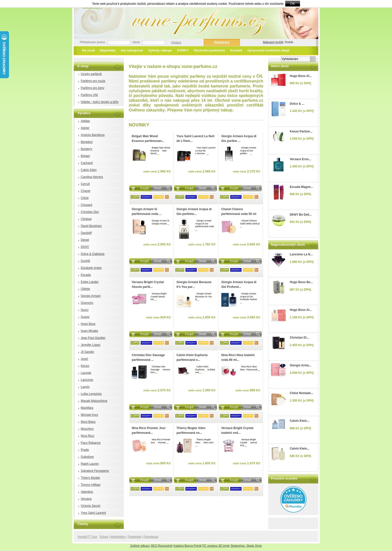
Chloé (85, 198)
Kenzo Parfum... (301, 131)
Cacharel (87, 163)
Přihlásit (176, 42)
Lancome (87, 380)
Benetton (87, 142)
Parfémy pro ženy (92, 88)
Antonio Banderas (93, 135)
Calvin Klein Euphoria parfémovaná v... (192, 357)
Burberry (86, 149)
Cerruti (85, 184)
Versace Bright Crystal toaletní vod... (237, 430)
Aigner (85, 128)
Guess (85, 317)
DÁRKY (183, 50)
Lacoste (86, 373)
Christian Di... (299, 338)
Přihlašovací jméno (92, 42)
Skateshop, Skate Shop (246, 546)
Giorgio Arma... (300, 365)
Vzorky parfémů (91, 74)
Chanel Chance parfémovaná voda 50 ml (239, 212)
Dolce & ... (297, 104)
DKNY (85, 247)
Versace (86, 499)
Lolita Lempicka (91, 394)
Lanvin (85, 387)
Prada (85, 450)
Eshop (104, 537)
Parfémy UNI (89, 95)
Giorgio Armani (91, 296)
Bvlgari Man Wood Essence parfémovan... (148, 139)
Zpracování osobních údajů (268, 50)
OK (293, 4)
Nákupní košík (273, 42)
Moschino (87, 429)
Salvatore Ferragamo (95, 471)
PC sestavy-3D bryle (216, 546)
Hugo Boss (88, 324)
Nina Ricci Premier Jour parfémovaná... (149, 430)
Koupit (144, 188)
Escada (86, 275)
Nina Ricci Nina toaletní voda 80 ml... (238, 357)
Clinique (86, 219)
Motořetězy (118, 537)
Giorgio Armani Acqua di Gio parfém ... (239, 139)
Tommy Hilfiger (91, 485)
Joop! (84, 359)
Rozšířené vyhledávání (264, 58)
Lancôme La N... (301, 254)
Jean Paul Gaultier (93, 338)
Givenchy (87, 303)
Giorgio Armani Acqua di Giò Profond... (239, 284)
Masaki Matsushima (94, 401)
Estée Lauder (90, 282)
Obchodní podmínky (209, 50)
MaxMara (87, 408)
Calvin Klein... (300, 421)
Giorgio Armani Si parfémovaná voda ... (147, 212)
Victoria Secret (90, 506)
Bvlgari (85, 156)
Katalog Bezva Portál (187, 546)
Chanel (85, 191)
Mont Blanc (88, 422)
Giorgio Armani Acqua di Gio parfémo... (194, 212)
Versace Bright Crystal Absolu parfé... (148, 284)
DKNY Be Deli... (301, 215)
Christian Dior (90, 212)
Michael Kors (89, 415)
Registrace (222, 42)
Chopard (86, 205)
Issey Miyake (89, 331)
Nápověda (107, 50)
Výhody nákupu (160, 50)
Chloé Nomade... (301, 393)
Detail (158, 188)
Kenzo (85, 366)
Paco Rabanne (91, 443)
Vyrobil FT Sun (87, 537)
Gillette (85, 289)
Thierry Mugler (90, 478)
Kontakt (236, 50)
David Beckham (91, 226)
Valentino (87, 492)
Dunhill (85, 261)
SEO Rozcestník (162, 546)
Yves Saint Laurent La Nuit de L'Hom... (195, 139)
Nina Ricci (87, 436)
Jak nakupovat (131, 50)
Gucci (85, 310)
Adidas (85, 121)
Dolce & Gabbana (93, 254)
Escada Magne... (301, 187)
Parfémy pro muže (93, 81)
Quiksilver (87, 457)
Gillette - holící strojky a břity (100, 102)
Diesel (85, 240)
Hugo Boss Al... (301, 76)
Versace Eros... (300, 159)
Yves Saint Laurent (93, 513)
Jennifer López (91, 345)
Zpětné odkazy (140, 546)
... (157, 153)
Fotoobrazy (151, 537)
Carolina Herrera (92, 177)
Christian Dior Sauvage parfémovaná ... (148, 357)
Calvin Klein (89, 170)
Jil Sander (87, 352)
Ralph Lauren (90, 464)
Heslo (136, 42)
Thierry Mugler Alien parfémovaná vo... (191, 430)
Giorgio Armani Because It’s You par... (194, 284)
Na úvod (88, 50)
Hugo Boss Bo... (301, 282)
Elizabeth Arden (91, 268)
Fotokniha (135, 537)
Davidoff (86, 233)
